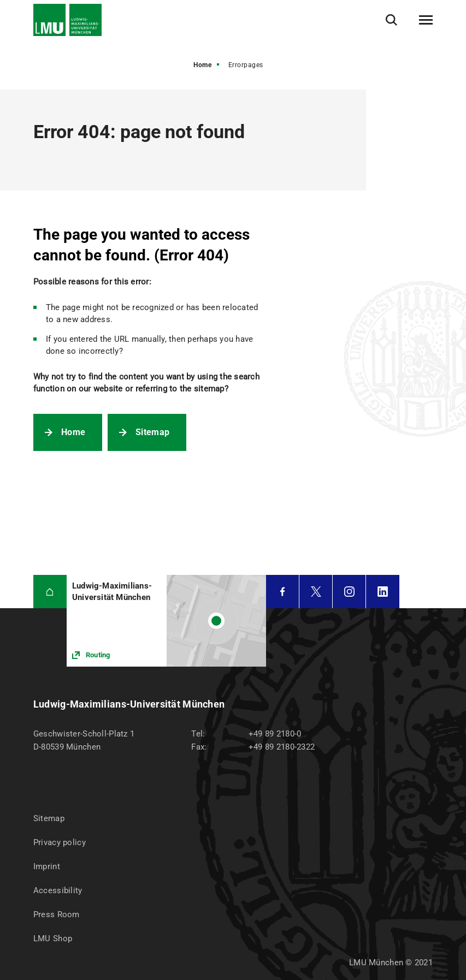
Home (202, 65)
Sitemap (152, 432)
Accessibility (58, 890)
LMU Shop (53, 939)
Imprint (47, 866)
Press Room (57, 914)
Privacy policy (60, 842)
